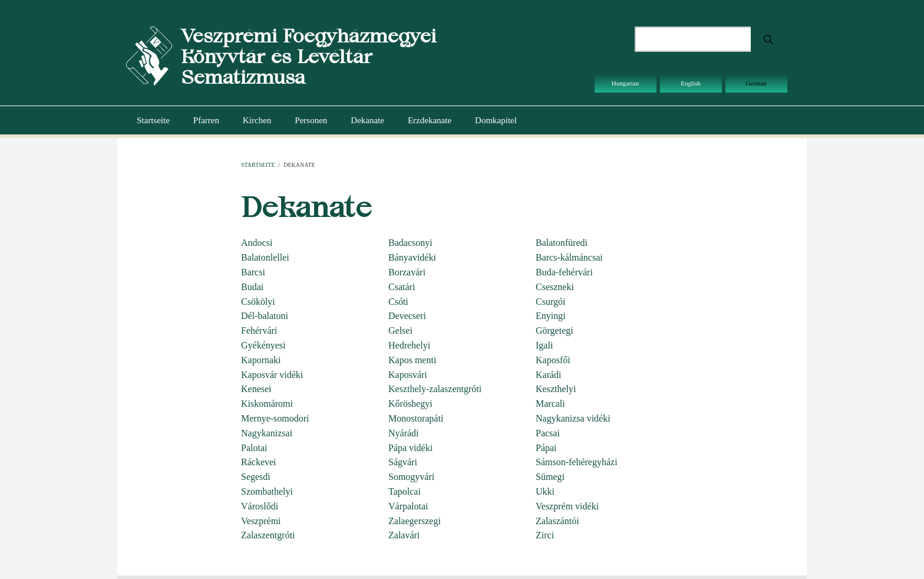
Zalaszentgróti (268, 535)
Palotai (254, 448)
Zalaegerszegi (415, 521)
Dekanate (367, 120)
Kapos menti (412, 360)
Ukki (545, 491)
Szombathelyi (267, 491)
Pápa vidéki (410, 448)
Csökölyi (258, 302)
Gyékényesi (263, 345)
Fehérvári (259, 330)
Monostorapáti (416, 418)
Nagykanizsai (267, 433)
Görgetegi (555, 330)
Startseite (153, 120)
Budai (252, 287)
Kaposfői (553, 360)
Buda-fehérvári (564, 272)
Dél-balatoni (265, 316)
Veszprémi (261, 521)
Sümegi (550, 477)
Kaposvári (408, 375)
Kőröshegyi (410, 404)
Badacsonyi (410, 243)
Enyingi (551, 316)
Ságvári (403, 462)
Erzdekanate (430, 120)
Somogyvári (411, 477)
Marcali (550, 404)
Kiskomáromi (267, 404)
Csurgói (550, 302)
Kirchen (257, 120)
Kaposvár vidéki (272, 375)
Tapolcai (405, 491)
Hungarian (625, 83)
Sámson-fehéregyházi (577, 462)
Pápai (546, 448)
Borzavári (407, 272)
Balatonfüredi (562, 243)
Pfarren (206, 120)
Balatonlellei (265, 257)
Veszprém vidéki (567, 506)
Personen (311, 120)
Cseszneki (555, 287)
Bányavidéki (412, 257)
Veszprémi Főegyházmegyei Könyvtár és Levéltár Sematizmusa (308, 56)
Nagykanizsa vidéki (573, 418)
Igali (544, 345)
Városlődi (260, 506)
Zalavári (404, 535)
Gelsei (400, 330)
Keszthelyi (556, 389)
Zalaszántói (557, 521)
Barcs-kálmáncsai (569, 257)
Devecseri (407, 316)
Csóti (398, 302)
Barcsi (253, 272)
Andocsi (257, 243)
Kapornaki (261, 360)
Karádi (549, 375)
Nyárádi (404, 433)
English (691, 83)
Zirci (545, 535)
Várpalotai (408, 506)
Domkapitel (496, 120)
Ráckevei (259, 462)
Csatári (402, 287)
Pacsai (548, 433)
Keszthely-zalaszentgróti (435, 389)
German (756, 83)
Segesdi (256, 477)
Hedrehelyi (409, 345)
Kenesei (256, 389)
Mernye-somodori (275, 418)
